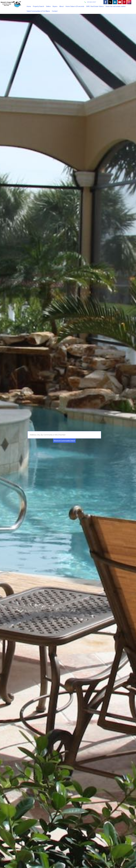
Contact (55, 11)
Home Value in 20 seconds (75, 6)
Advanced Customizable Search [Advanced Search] (64, 441)
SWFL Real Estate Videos (95, 6)
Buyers (55, 6)
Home (29, 6)
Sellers (48, 6)
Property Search (38, 6)
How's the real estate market (116, 6)
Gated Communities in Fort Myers (38, 11)
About (61, 6)
